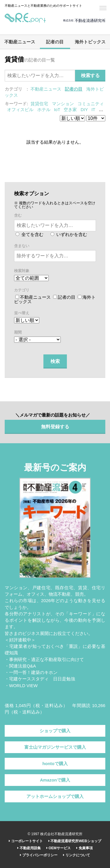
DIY (84, 110)
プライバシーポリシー (39, 855)
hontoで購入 (55, 764)
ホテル (44, 110)
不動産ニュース (20, 42)
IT (93, 110)
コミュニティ (91, 104)
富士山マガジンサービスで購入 (55, 747)
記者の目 (55, 42)
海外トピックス (90, 42)
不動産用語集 (29, 848)
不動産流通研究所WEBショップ (75, 841)
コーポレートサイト (26, 841)
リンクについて (76, 855)
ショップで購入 (55, 731)
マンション (63, 104)
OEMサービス (59, 848)
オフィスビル (20, 110)
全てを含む (29, 235)
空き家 (70, 110)
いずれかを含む (69, 235)
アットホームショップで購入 (55, 796)
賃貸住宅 (39, 104)
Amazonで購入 (55, 780)
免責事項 (84, 848)
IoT (57, 110)
